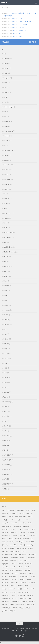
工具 (5, 431)
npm (12, 570)
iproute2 (11, 542)
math (23, 557)
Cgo (5, 88)
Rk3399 (6, 358)
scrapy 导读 (17, 36)
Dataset (6, 126)
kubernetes (21, 548)
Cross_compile (9, 107)
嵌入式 (6, 426)
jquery (13, 545)
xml (21, 608)
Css (5, 112)
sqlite (20, 592)
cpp (11, 517)
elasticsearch (7, 526)
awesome (20, 510)
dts (30, 523)
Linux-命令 (7, 237)
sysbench (6, 598)
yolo (5, 611)
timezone (15, 601)
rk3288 (32, 583)
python (6, 579)
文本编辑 (7, 455)
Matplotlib (7, 266)
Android (6, 63)
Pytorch (6, 344)
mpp (27, 561)
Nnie (5, 295)
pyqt (33, 576)
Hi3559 (6, 189)
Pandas (6, 320)
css (30, 517)
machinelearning (21, 554)
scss (20, 589)
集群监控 (7, 479)
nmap (13, 567)
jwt (4, 548)
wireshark (6, 608)
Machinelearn (8, 247)
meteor (13, 561)
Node (5, 300)
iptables (20, 542)
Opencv (6, 315)
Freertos (6, 160)
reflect (5, 583)
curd (11, 520)
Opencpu (7, 310)
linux (5, 551)
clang (29, 514)
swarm (30, 595)
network (28, 564)
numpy (19, 570)
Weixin (6, 397)
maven (5, 561)
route (13, 586)
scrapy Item (17, 19)
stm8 (13, 595)
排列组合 (7, 445)
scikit (5, 589)
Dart (5, 117)
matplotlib (31, 557)
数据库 (6, 450)
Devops (6, 136)
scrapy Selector (19, 25)
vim (12, 605)
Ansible (6, 68)
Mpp (5, 271)
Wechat (6, 392)
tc (31, 598)
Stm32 (6, 382)
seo (32, 589)
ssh (27, 592)
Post (5, 329)
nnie (20, 567)
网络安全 (7, 474)
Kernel (6, 218)
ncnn (13, 564)
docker (14, 523)
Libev (5, 223)
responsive (14, 583)
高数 (5, 489)
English (6, 155)
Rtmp (5, 363)
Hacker (6, 175)
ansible (11, 510)
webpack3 (20, 605)
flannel (26, 529)
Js (4, 208)
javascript (30, 542)
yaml (28, 608)
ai (4, 510)
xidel (14, 608)
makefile (6, 557)
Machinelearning (9, 252)
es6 (13, 529)
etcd (19, 529)
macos (33, 554)
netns (20, 564)
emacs (18, 526)
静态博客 (7, 484)
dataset (25, 520)
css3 (5, 520)
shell (5, 592)
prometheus (24, 576)
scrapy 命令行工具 (19, 31)
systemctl (23, 598)
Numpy (6, 305)
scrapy (7, 8)
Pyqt (5, 334)
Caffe (5, 83)
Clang (5, 92)
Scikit (5, 368)
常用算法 (7, 436)
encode (26, 526)
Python (6, 339)
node (27, 567)
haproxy (31, 532)
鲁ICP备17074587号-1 (19, 631)
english (5, 529)
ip (4, 542)
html (4, 539)
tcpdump (6, 601)
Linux (5, 228)
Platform (6, 324)
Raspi (5, 349)
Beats (5, 73)
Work (5, 407)
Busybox (6, 78)
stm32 (5, 595)
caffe (5, 514)
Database (7, 121)
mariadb (15, 557)
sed (26, 589)
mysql (5, 564)
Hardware (7, 179)
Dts (5, 146)
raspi (22, 579)
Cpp (5, 102)
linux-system (15, 551)
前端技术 (7, 416)
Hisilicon (6, 199)
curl (18, 520)
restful (23, 583)
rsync (20, 586)
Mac (5, 242)
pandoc (23, 573)
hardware (6, 535)
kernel (11, 548)
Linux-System (8, 233)
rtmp (27, 586)
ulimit (5, 605)
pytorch (14, 579)
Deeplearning (8, 131)
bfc (28, 510)
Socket (6, 378)
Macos (6, 257)
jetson (5, 545)
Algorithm (7, 58)
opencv (6, 573)
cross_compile (20, 517)
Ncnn (5, 281)
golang (14, 532)
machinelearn (7, 554)
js (20, 545)
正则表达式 (7, 460)
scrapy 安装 (17, 34)
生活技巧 (7, 465)
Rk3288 (6, 353)
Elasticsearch (8, 150)
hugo (18, 539)
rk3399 (5, 586)
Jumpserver (7, 213)
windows (30, 605)
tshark (24, 601)
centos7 (13, 514)
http (11, 539)
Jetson (6, 204)
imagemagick (28, 539)
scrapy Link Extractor (22, 22)
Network (6, 286)
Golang (6, 170)
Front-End (7, 165)
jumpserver (29, 545)
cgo (21, 514)
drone (23, 523)
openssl (15, 573)
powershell (13, 576)
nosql (5, 570)
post (4, 576)
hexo (15, 535)
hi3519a (23, 535)
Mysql (5, 276)
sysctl (15, 598)
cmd (4, 517)
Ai (4, 54)
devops (5, 523)
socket (13, 592)
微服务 (6, 440)
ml (20, 561)
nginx (5, 567)
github (5, 532)
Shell (5, 373)
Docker (6, 141)
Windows (7, 402)
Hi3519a (6, 184)
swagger (21, 595)
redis (29, 579)
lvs (23, 551)
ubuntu (32, 601)
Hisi (5, 194)
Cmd (5, 97)
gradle (22, 532)
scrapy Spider (18, 28)
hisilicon (32, 535)
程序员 (6, 469)
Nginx (5, 291)
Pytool (4, 3)
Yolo (5, 411)
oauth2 (27, 570)
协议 (5, 421)
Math (5, 262)
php (31, 573)
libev (30, 548)
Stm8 (5, 387)
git (33, 529)
